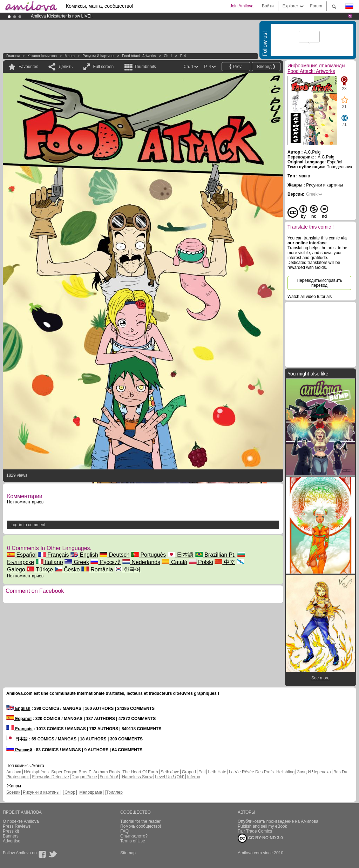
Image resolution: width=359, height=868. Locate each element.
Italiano (49, 562)
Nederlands (141, 562)
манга (70, 56)
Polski (201, 562)
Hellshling (285, 772)
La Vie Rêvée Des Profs (251, 772)
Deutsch (114, 555)
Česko (67, 569)
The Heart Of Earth (140, 772)
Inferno (194, 777)
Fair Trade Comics (255, 831)
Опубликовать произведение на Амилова (278, 821)
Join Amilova (242, 6)
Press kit (11, 831)
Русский (106, 562)
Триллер (114, 792)
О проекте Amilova (21, 821)
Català (174, 562)
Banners (11, 836)
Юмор (69, 792)
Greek (77, 562)
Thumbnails (145, 67)
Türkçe (40, 569)
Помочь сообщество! (141, 826)
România (97, 569)
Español (22, 555)
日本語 (181, 555)
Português (148, 555)
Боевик (13, 792)
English (84, 555)
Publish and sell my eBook (262, 826)
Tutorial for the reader (140, 821)
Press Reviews (17, 826)
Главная (13, 56)
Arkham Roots (107, 772)
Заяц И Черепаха (314, 772)
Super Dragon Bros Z (71, 772)
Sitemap (128, 853)
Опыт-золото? (134, 836)
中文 (225, 562)
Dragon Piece (84, 777)
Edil (202, 772)
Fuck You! (109, 777)
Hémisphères (36, 772)
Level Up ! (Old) (170, 777)
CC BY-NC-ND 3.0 (260, 838)
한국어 (128, 569)
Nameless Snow (137, 777)
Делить (66, 67)
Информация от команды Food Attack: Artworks (316, 68)
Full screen (104, 67)
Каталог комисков (42, 56)
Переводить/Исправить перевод (319, 283)
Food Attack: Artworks (139, 56)
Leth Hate (217, 772)
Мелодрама (91, 792)
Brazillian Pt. (215, 555)
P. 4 (183, 56)
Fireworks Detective (50, 777)
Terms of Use (133, 841)
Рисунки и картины (98, 56)
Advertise (12, 841)
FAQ (124, 831)
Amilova (14, 772)
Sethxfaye (170, 772)
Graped (189, 772)
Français (54, 555)
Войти (268, 6)
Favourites (28, 67)
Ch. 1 (168, 56)
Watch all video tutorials (310, 297)
